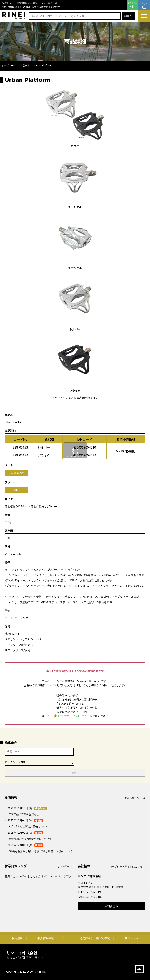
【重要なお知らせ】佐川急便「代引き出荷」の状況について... (44, 851)
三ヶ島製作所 (16, 473)
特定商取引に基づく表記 (95, 938)
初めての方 (132, 5)
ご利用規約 (16, 938)
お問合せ (112, 906)
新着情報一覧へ (134, 799)
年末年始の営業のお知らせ (25, 815)
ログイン (144, 5)
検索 (128, 16)
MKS (16, 490)
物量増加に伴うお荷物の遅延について (32, 839)
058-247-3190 (94, 892)
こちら (34, 876)
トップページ (9, 66)
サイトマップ (133, 938)
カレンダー (64, 866)
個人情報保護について (51, 938)
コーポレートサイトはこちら (126, 866)
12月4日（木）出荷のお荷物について (30, 827)
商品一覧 (25, 66)
